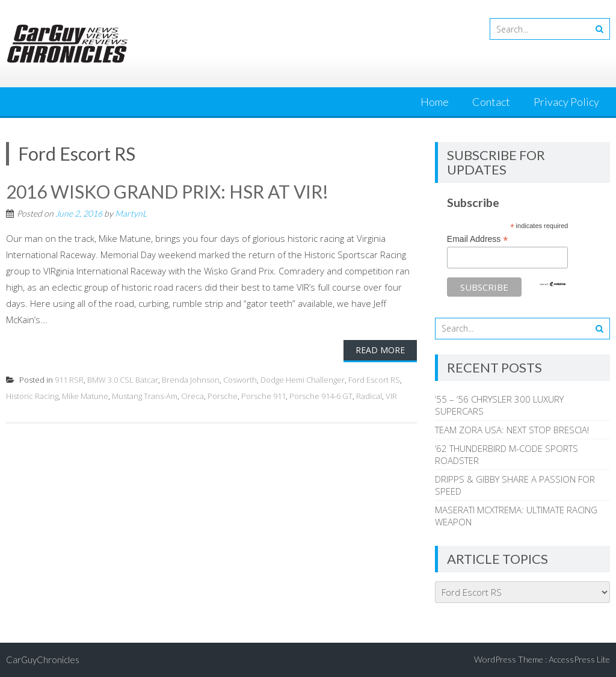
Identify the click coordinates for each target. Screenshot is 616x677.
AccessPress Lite (579, 659)
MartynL (131, 213)
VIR (391, 396)
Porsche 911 (263, 396)
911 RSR (69, 380)
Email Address (478, 239)
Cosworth (240, 380)
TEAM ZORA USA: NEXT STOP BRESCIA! (512, 430)
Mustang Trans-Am (145, 396)
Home (435, 102)
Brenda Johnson (191, 380)
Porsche (223, 396)
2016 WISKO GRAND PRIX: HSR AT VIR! (167, 191)
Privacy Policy (566, 102)
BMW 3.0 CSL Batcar (123, 380)
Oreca (192, 396)
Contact (491, 102)
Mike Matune (85, 396)
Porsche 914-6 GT (321, 396)
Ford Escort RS (374, 380)
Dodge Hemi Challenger (303, 380)
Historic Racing (32, 396)
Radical (369, 396)
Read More (380, 350)
